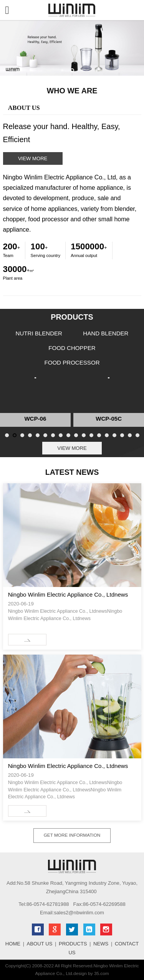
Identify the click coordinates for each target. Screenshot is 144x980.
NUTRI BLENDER (39, 333)
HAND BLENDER (106, 333)
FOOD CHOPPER (72, 348)
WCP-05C (109, 419)
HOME (13, 944)
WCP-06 (35, 419)
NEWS (101, 944)
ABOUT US (40, 944)
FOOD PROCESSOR (72, 362)
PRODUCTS (73, 944)
